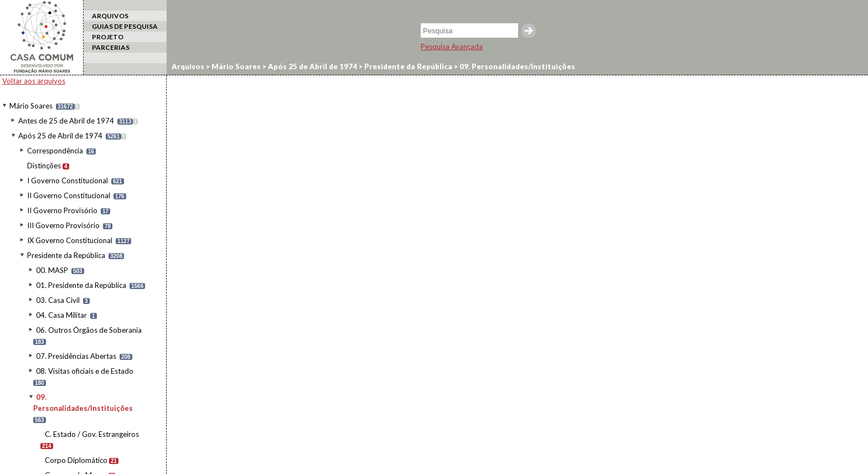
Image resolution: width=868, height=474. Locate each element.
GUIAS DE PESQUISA (125, 26)
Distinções (44, 166)
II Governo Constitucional (69, 195)
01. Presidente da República (81, 285)
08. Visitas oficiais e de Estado (85, 371)
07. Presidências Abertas (76, 356)
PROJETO (108, 37)
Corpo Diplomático (76, 460)
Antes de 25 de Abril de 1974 (66, 121)
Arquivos (188, 66)
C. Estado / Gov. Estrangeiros (92, 434)
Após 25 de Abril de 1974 (60, 136)
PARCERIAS (111, 47)
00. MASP (52, 270)
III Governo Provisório (63, 225)
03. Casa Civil (58, 300)
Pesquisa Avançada (452, 47)
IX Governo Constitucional (70, 240)
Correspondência (55, 151)
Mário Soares (31, 106)
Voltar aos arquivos (34, 81)
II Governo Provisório (62, 210)
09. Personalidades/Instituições (516, 66)
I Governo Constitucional (68, 181)
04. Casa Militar (61, 315)
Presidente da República (66, 255)
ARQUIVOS (110, 16)
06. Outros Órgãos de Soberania (89, 330)
